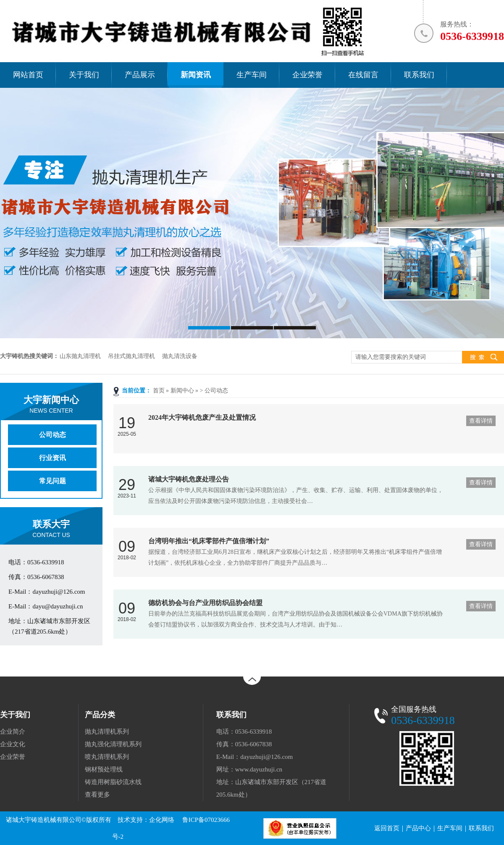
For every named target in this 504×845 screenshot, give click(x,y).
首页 (159, 391)
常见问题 (52, 481)
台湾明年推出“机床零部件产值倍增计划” (209, 541)
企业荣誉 (13, 757)
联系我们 (481, 828)
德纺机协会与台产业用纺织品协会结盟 (205, 603)
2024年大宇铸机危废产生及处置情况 (202, 417)
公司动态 (216, 391)
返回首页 (387, 828)
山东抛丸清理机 (80, 356)
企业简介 (13, 732)
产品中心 (418, 828)
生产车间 (450, 828)
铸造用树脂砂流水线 (113, 782)
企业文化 (13, 744)
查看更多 (97, 795)
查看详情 (481, 421)
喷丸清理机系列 (107, 757)
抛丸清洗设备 (180, 356)
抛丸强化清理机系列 (113, 744)
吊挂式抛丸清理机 (131, 356)
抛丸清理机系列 (107, 732)
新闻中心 (182, 391)
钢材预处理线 (104, 769)
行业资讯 (52, 458)
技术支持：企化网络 (146, 820)
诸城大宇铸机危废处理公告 (189, 479)
